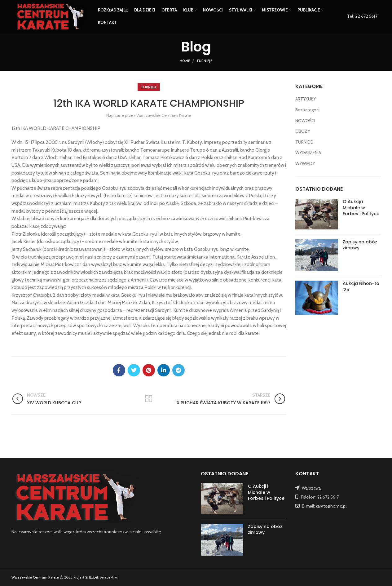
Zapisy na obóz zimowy (360, 245)
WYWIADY (305, 163)
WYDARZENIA (308, 153)
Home (185, 61)
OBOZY (303, 131)
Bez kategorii (307, 110)
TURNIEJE (204, 61)
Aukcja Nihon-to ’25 (361, 286)
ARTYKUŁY (306, 99)
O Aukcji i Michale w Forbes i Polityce (361, 208)
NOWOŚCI (305, 121)
